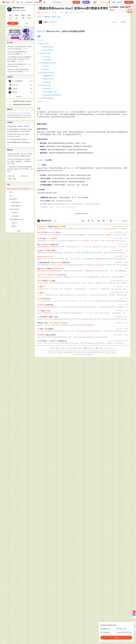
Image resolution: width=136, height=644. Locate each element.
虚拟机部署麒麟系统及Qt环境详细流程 (19, 143)
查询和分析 (47, 82)
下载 (17, 2)
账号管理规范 (87, 353)
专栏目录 (125, 221)
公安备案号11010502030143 (55, 351)
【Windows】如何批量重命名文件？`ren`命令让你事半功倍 (19, 65)
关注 (55, 221)
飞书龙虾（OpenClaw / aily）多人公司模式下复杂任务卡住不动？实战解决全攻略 (20, 155)
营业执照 (114, 353)
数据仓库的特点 (48, 50)
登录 (95, 2)
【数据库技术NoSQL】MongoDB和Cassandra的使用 (22, 101)
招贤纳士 (58, 348)
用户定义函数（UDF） (51, 92)
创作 (129, 2)
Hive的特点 (47, 56)
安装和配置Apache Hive (48, 63)
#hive (59, 17)
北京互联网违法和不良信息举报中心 (108, 351)
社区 (22, 2)
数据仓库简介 (45, 44)
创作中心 (120, 2)
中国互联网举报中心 (68, 353)
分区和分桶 (47, 89)
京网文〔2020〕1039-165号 (81, 351)
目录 (11, 192)
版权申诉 (102, 353)
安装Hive (46, 66)
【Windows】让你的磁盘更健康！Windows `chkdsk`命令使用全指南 (20, 48)
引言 (42, 40)
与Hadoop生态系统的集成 (52, 95)
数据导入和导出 (48, 79)
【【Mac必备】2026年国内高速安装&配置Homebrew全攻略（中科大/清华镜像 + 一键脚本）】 (20, 169)
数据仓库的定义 (48, 47)
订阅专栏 (123, 22)
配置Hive (46, 69)
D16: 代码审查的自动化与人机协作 (20, 139)
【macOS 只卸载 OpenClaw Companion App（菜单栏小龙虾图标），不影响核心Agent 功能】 (19, 161)
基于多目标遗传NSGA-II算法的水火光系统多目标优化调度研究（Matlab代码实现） (20, 130)
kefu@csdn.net (91, 348)
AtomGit (29, 2)
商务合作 (64, 348)
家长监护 (51, 353)
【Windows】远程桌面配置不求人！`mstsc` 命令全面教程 (18, 53)
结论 (42, 101)
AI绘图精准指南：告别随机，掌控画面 (18, 126)
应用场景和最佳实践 (47, 98)
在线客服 (100, 348)
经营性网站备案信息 (94, 351)
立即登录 (81, 18)
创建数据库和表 (48, 76)
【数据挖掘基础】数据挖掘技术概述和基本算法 (22, 105)
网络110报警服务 (58, 353)
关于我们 (52, 348)
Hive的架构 (47, 60)
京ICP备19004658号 (68, 351)
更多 (45, 2)
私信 (27, 23)
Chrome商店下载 (78, 353)
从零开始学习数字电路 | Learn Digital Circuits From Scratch (18, 135)
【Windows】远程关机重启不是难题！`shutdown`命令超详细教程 (18, 71)
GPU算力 (38, 2)
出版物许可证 (108, 353)
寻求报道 (70, 348)
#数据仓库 (47, 17)
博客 (13, 2)
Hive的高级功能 (45, 85)
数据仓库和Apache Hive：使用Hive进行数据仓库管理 (20, 189)
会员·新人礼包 (105, 2)
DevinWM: (10, 115)
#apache (54, 17)
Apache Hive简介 (46, 53)
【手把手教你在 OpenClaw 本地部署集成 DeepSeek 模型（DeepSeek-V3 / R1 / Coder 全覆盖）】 (19, 59)
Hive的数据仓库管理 (47, 73)
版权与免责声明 (95, 353)
